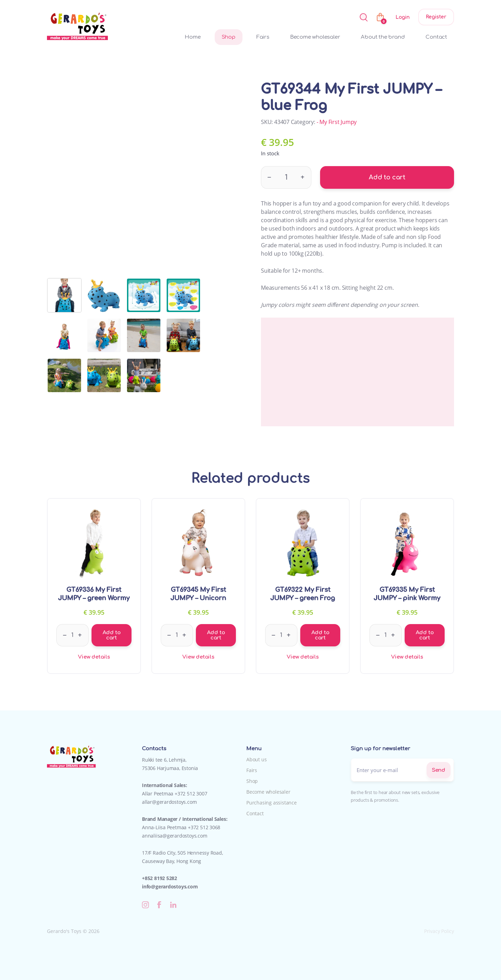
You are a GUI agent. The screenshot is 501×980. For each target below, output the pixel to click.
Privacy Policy (439, 931)
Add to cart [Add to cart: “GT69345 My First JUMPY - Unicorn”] (216, 635)
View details (94, 657)
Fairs (263, 37)
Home (193, 37)
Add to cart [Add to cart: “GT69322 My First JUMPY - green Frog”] (320, 635)
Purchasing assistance (272, 803)
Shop (229, 37)
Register (436, 17)
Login (403, 17)
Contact (436, 37)
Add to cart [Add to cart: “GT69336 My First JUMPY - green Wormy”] (112, 635)
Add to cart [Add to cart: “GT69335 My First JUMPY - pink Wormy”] (425, 635)
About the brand (383, 37)
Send (439, 770)
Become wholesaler (315, 37)
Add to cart (387, 177)
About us (256, 759)
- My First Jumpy (337, 122)
